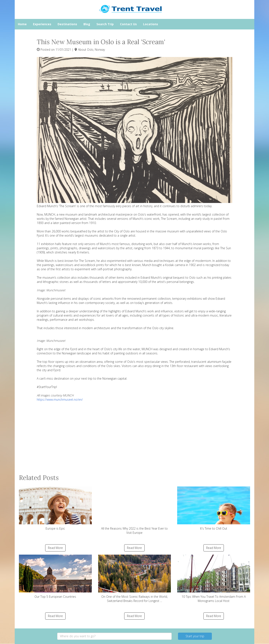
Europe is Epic (55, 508)
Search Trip (105, 24)
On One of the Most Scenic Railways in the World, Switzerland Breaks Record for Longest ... (135, 579)
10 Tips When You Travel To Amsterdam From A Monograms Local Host (214, 579)
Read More (55, 548)
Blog (87, 24)
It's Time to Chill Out (214, 508)
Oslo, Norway (96, 50)
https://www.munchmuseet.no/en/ (60, 400)
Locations (151, 24)
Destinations (67, 24)
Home (22, 24)
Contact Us (128, 24)
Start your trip (195, 636)
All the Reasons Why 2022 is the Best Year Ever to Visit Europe (135, 511)
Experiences (42, 24)
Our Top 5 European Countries (55, 577)
